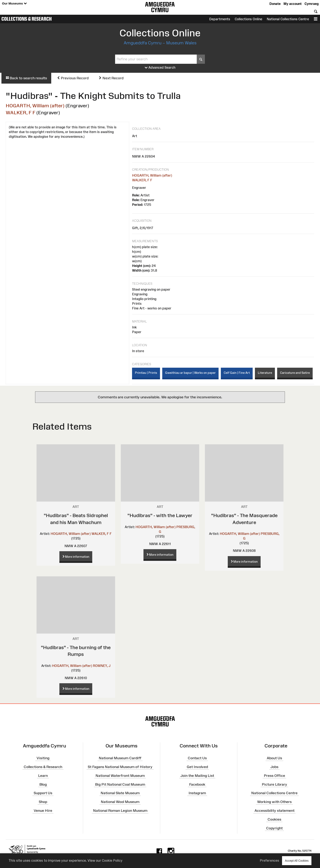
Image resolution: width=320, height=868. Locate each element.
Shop (43, 802)
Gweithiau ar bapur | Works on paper (190, 373)
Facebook (197, 784)
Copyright (274, 828)
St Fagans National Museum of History (120, 767)
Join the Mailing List (197, 776)
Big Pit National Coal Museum (120, 784)
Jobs (274, 767)
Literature (265, 373)
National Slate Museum (120, 793)
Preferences (269, 860)
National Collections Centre (288, 19)
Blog (43, 784)
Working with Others (274, 802)
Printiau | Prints (146, 373)
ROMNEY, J (102, 666)
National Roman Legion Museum (120, 811)
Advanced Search (160, 68)
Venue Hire (43, 811)
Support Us (43, 793)
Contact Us (197, 758)
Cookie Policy (112, 860)
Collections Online (248, 19)
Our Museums (14, 4)
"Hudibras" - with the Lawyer (160, 515)
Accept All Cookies (297, 861)
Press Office (274, 776)
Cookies (274, 819)
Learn (43, 776)
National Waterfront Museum (120, 776)
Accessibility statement (274, 811)
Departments (220, 19)
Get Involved (197, 767)
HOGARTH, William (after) (35, 106)
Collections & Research (27, 19)
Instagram (197, 793)
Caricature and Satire (295, 373)
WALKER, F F (21, 113)
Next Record (111, 78)
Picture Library (274, 784)
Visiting (43, 758)
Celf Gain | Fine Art (237, 373)
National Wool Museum (120, 802)
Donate (275, 4)
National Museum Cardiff (120, 758)
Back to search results (26, 78)
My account (293, 4)
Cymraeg (312, 4)
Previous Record (73, 78)
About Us (274, 758)
